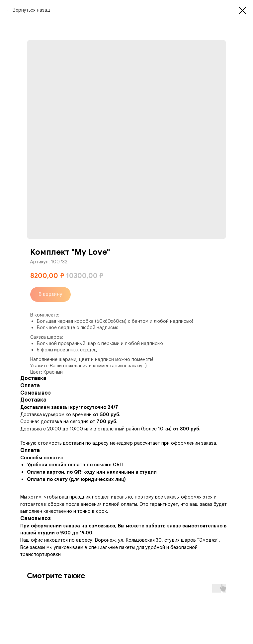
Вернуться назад (31, 10)
